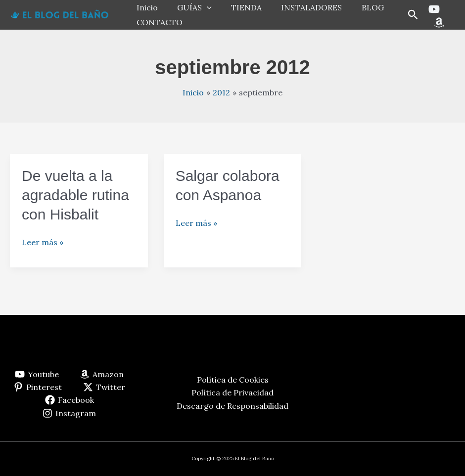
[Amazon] (438, 22)
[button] (412, 15)
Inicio (145, 7)
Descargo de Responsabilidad (232, 406)
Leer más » (43, 242)
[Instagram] (70, 413)
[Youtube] (433, 9)
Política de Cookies (233, 380)
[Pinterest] (38, 387)
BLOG (356, 7)
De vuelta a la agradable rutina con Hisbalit (75, 195)
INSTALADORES (299, 7)
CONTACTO (158, 22)
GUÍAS (189, 7)
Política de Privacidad (232, 392)
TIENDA (237, 7)
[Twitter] (104, 387)
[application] (201, 7)
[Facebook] (69, 400)
